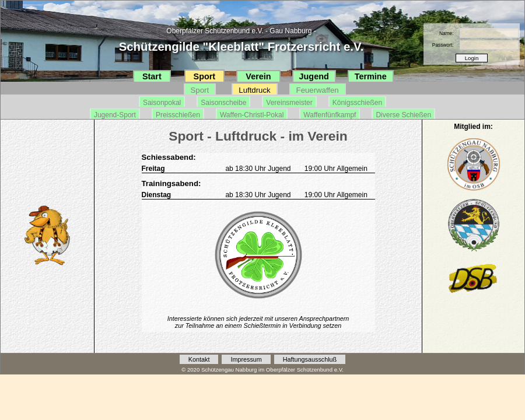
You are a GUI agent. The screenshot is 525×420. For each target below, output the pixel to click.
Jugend (314, 76)
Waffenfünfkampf (330, 115)
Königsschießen (357, 103)
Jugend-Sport (115, 115)
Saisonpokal (162, 103)
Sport (205, 76)
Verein (258, 76)
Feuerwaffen (318, 90)
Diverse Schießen (403, 115)
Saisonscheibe (223, 103)
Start (152, 76)
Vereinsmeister (289, 103)
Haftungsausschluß (310, 359)
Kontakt (199, 359)
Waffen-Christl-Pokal (252, 115)
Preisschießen (178, 115)
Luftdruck (254, 90)
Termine (371, 76)
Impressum (246, 359)
